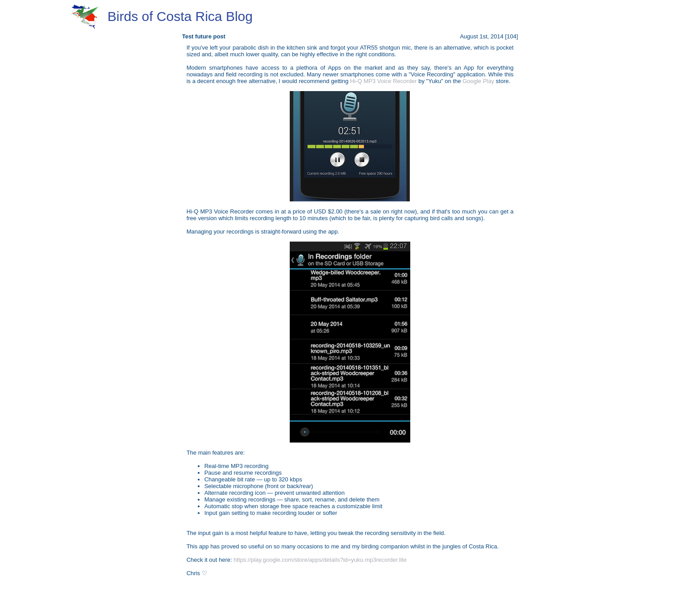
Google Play (478, 81)
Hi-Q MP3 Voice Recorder (383, 81)
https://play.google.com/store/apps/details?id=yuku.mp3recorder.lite (320, 560)
